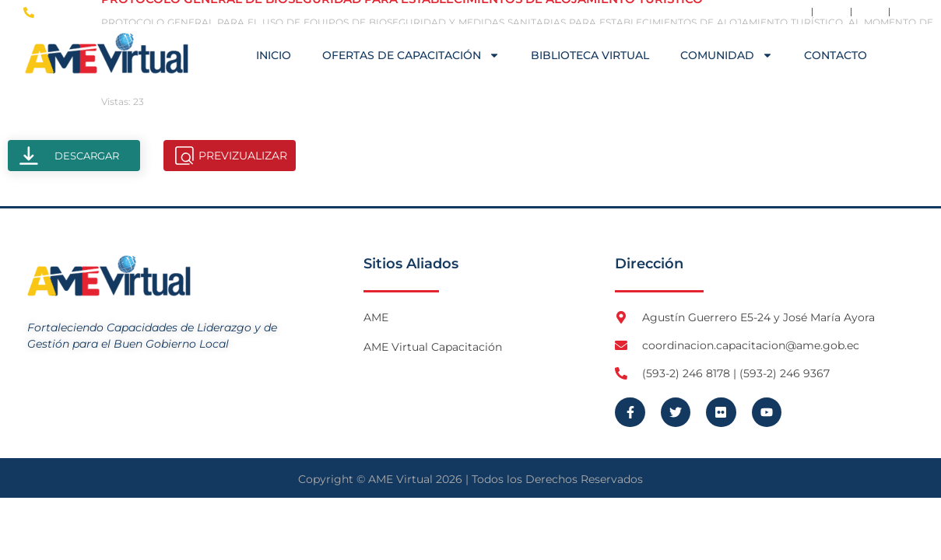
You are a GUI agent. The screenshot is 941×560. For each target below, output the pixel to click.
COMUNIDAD (727, 55)
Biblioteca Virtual (590, 55)
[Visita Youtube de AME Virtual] (909, 12)
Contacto (836, 55)
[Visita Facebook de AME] (793, 12)
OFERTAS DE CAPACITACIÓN (411, 55)
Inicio (274, 55)
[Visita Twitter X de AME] (831, 12)
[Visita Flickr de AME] (870, 12)
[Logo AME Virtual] (107, 53)
